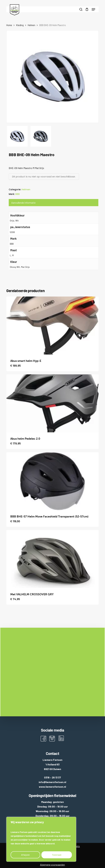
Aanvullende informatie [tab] (23, 203)
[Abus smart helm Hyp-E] (53, 326)
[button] (93, 9)
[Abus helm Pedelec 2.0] (53, 403)
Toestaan (57, 855)
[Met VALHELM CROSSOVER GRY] (53, 559)
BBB (18, 194)
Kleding (20, 25)
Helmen (31, 25)
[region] (41, 839)
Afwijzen (25, 855)
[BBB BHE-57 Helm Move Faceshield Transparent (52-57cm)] (53, 481)
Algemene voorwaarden (52, 865)
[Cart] (87, 9)
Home (9, 25)
